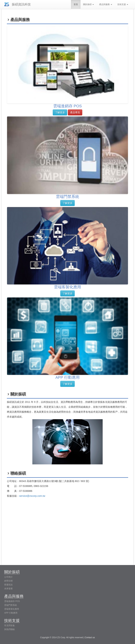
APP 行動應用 (11, 613)
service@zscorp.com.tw (32, 496)
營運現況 (8, 585)
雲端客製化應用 (12, 609)
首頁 (76, 4)
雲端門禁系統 (11, 605)
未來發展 (8, 589)
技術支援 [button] (123, 4)
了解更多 (60, 112)
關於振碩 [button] (89, 4)
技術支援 (12, 621)
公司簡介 (8, 577)
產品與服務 (14, 596)
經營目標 (8, 581)
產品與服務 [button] (106, 4)
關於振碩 (12, 572)
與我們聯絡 (9, 629)
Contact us (90, 637)
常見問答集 (9, 626)
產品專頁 (75, 112)
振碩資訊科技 (21, 4)
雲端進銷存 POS (12, 601)
